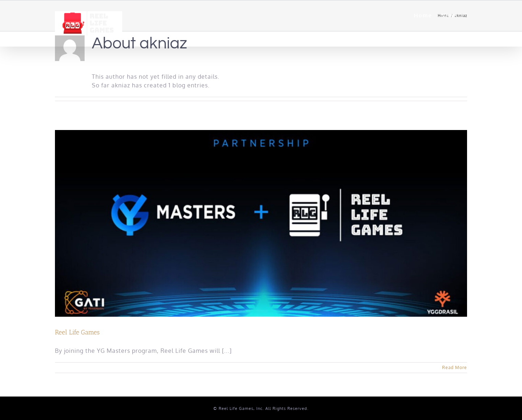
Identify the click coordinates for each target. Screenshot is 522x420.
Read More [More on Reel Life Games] (455, 367)
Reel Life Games (77, 332)
